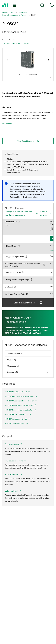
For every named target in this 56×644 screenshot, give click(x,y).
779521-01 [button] (6, 43)
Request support (14, 444)
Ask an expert (43, 213)
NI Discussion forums (16, 461)
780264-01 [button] (16, 43)
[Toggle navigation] (15, 6)
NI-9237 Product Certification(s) (20, 410)
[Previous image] (8, 60)
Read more (7, 124)
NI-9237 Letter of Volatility (18, 414)
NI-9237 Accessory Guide (18, 419)
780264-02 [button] (27, 43)
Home (5, 12)
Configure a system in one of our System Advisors (19, 213)
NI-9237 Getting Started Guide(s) (21, 396)
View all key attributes (28, 303)
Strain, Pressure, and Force (14, 15)
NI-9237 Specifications (16, 423)
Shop (13, 12)
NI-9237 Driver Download (18, 392)
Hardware (22, 12)
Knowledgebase (13, 474)
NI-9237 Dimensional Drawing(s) (21, 405)
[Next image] (48, 60)
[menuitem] (42, 6)
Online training (13, 491)
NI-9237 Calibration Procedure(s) (21, 401)
